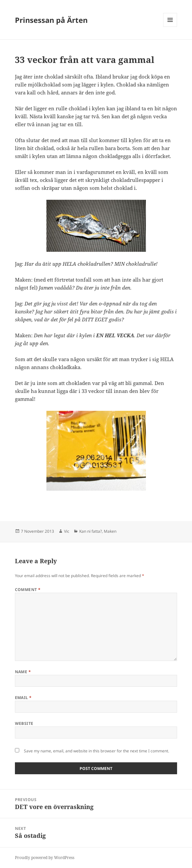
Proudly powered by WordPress (45, 858)
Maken (110, 531)
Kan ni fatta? (91, 531)
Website (24, 723)
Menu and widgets (170, 27)
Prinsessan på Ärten (51, 20)
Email (23, 698)
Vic (67, 531)
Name (23, 672)
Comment (28, 590)
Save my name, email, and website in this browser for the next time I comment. (96, 751)
